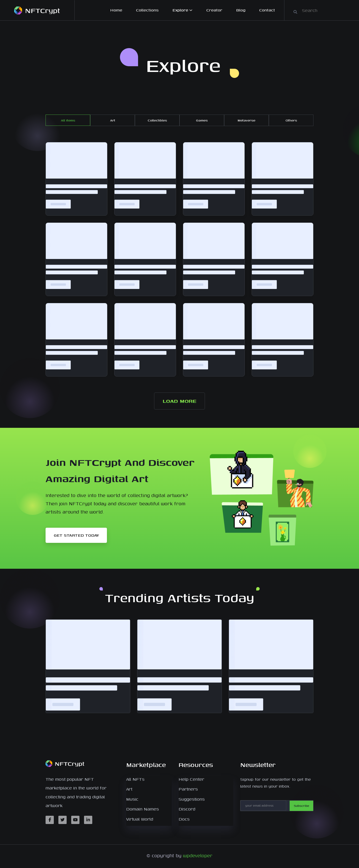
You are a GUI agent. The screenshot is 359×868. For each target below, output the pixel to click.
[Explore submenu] (191, 10)
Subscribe (302, 806)
